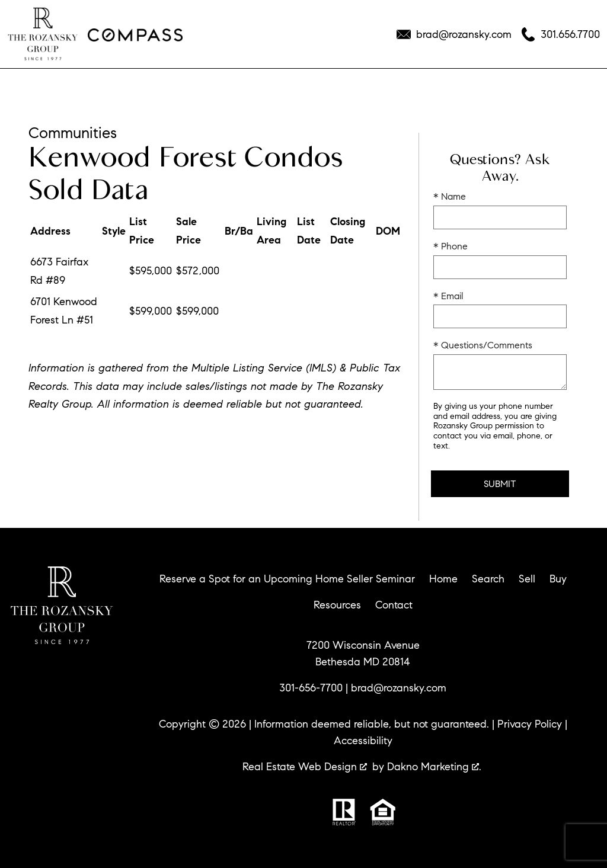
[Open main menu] (24, 83)
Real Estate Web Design (305, 767)
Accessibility (363, 741)
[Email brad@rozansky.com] (454, 34)
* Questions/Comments (483, 345)
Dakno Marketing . (434, 767)
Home (443, 579)
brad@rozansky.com (399, 688)
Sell (527, 579)
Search (488, 579)
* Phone (451, 246)
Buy (558, 579)
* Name (450, 196)
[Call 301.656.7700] (560, 34)
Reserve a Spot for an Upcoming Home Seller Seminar (287, 579)
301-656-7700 (311, 688)
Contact (394, 605)
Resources (337, 605)
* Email (448, 296)
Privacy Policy (530, 724)
